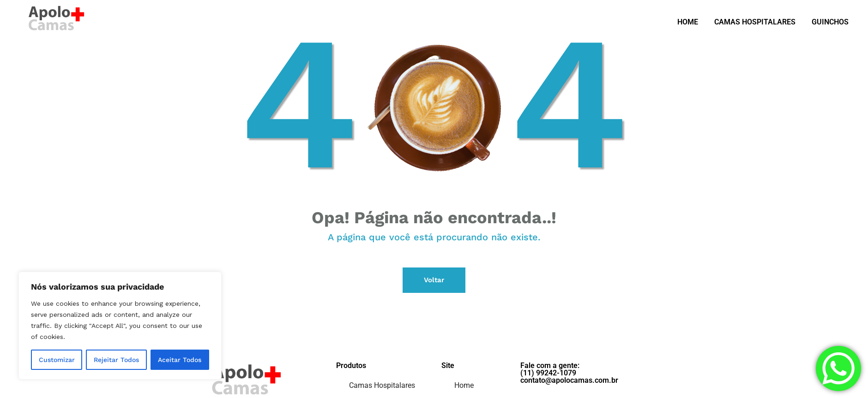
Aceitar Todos (180, 360)
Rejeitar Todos (116, 360)
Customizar (57, 360)
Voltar (434, 280)
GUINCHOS (830, 22)
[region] (120, 326)
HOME (688, 22)
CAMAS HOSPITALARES (755, 22)
